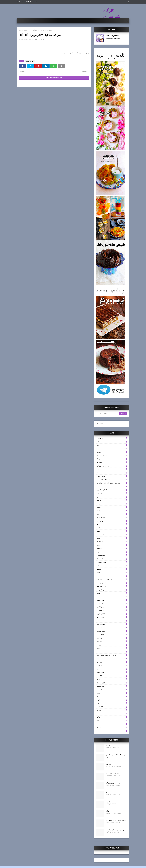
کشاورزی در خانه (112, 672)
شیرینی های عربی (112, 586)
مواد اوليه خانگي (112, 707)
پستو (112, 473)
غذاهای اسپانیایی (112, 604)
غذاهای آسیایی (112, 600)
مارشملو (112, 696)
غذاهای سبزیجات (112, 624)
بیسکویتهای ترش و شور (112, 466)
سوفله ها (112, 573)
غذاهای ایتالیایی (112, 607)
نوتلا (112, 721)
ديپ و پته (112, 531)
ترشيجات (112, 493)
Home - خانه (20, 2)
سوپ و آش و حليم (112, 562)
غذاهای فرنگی (112, 634)
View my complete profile (113, 39)
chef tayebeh (24, 40)
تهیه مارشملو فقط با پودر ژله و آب (115, 830)
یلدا (112, 731)
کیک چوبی (112, 676)
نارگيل (112, 717)
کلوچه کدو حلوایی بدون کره (113, 783)
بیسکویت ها (112, 462)
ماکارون (112, 700)
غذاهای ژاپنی (112, 621)
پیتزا (112, 486)
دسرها (112, 524)
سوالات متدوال (28, 30)
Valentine (112, 438)
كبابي (112, 652)
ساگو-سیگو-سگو (112, 542)
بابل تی (108, 745)
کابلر (107, 792)
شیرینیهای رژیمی (112, 590)
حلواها (112, 511)
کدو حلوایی (112, 665)
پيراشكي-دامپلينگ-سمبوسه (112, 480)
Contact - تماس (31, 2)
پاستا (112, 469)
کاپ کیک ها (112, 659)
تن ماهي (112, 500)
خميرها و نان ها (112, 517)
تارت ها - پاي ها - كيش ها (112, 490)
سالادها (112, 545)
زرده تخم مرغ (112, 535)
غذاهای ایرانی (112, 610)
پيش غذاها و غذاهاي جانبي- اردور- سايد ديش (112, 483)
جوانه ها (112, 504)
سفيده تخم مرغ (112, 555)
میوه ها (112, 714)
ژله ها (112, 538)
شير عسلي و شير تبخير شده (112, 579)
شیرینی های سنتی (112, 583)
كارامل (112, 648)
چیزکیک (112, 507)
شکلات (112, 576)
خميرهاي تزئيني (112, 521)
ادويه (112, 445)
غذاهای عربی (112, 628)
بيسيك (112, 459)
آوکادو (112, 442)
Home (21, 30)
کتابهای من (112, 662)
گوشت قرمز (112, 690)
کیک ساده (108, 764)
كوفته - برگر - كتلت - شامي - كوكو (112, 655)
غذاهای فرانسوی (112, 631)
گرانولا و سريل (112, 686)
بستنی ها (112, 452)
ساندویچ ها (112, 548)
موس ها (112, 710)
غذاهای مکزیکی (112, 638)
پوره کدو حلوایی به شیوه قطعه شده (116, 820)
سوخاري (112, 566)
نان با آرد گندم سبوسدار (112, 774)
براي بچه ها (112, 449)
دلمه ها (112, 528)
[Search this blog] (108, 413)
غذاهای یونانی (112, 645)
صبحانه (112, 593)
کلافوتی (108, 802)
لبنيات (112, 693)
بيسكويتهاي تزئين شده (112, 455)
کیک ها (112, 679)
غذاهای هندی (112, 641)
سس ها (112, 552)
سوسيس (112, 569)
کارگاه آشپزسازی (112, 14)
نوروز (112, 724)
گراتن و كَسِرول (112, 683)
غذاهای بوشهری (112, 614)
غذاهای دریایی (112, 617)
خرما (112, 514)
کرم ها (112, 669)
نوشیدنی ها (112, 727)
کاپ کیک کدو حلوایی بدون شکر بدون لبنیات (116, 756)
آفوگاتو (108, 811)
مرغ (112, 703)
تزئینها (112, 497)
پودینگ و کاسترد (112, 476)
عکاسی (112, 597)
